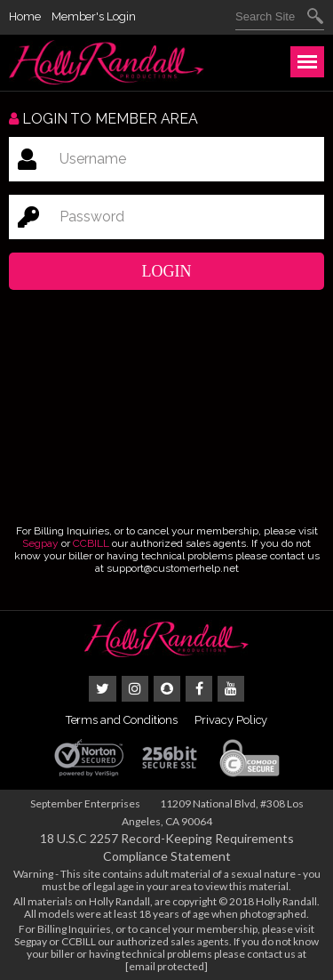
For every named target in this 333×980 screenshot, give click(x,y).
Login (167, 271)
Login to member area (103, 119)
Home (25, 16)
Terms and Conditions (122, 720)
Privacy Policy (231, 720)
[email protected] (166, 966)
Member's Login (94, 16)
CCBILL (91, 543)
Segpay (40, 543)
